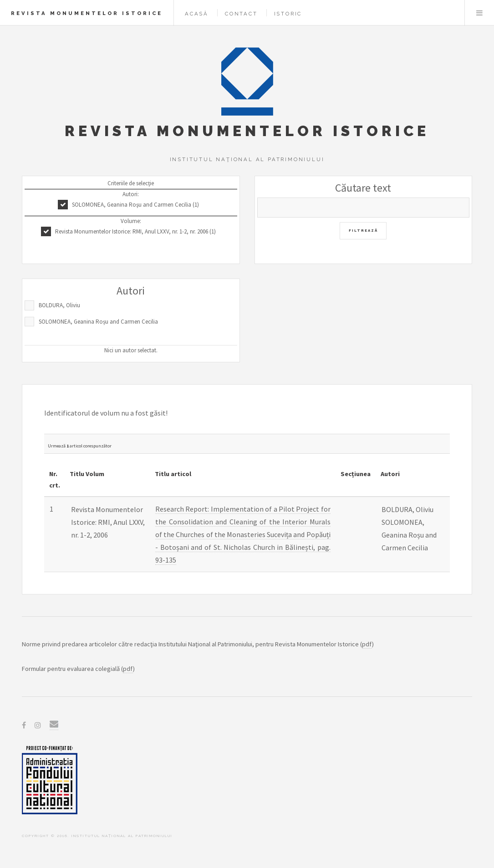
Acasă (197, 14)
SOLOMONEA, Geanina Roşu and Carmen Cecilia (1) (135, 205)
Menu (479, 13)
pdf (367, 644)
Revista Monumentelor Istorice (87, 13)
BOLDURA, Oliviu (59, 305)
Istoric (288, 14)
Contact (241, 14)
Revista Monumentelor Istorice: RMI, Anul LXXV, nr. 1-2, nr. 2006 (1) (135, 231)
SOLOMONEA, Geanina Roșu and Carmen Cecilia (98, 322)
